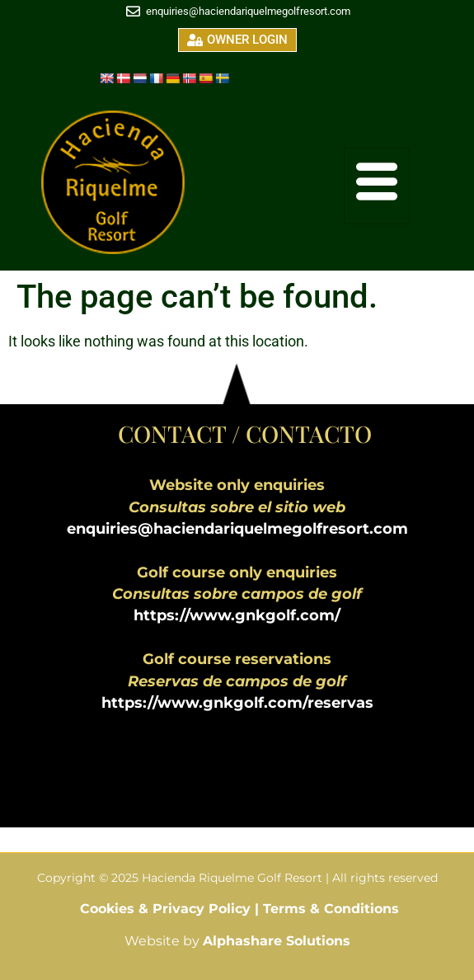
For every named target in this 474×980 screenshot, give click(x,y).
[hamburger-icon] (377, 186)
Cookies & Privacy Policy (167, 909)
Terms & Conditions (331, 909)
